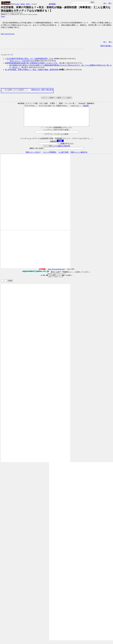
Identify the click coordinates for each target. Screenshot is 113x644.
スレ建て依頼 (63, 156)
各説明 (86, 106)
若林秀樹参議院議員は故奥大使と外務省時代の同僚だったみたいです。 (32, 63)
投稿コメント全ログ (33, 156)
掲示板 (23, 4)
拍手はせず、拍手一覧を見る (42, 90)
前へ (110, 3)
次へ (105, 3)
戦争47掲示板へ (106, 46)
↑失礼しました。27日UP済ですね (22, 61)
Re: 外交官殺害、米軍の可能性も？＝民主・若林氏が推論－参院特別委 (32, 70)
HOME (17, 4)
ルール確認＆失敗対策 (62, 150)
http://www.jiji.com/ (8, 34)
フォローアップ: (7, 55)
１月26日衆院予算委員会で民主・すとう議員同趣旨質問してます (29, 59)
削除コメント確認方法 (79, 156)
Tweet (3, 17)
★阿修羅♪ (52, 4)
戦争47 (28, 4)
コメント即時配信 (50, 156)
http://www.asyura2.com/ (56, 273)
